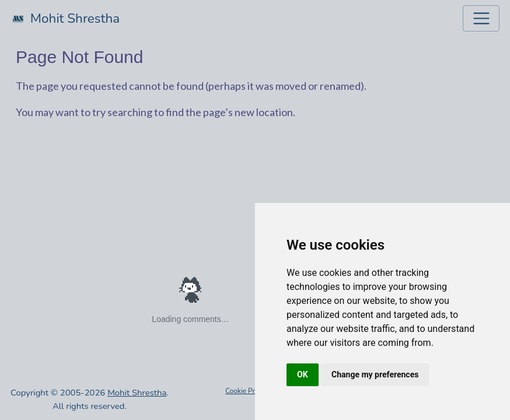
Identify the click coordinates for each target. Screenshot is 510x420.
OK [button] (303, 374)
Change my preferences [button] (375, 374)
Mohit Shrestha (137, 393)
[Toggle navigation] (481, 18)
